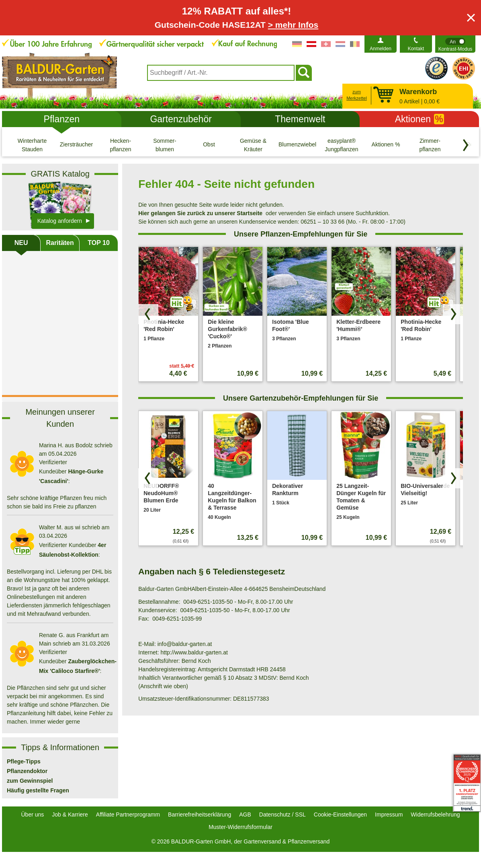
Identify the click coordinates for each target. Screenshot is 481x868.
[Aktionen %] (386, 145)
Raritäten (60, 243)
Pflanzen (62, 119)
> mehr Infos (293, 25)
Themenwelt (300, 119)
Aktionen (420, 119)
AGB (245, 815)
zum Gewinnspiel (30, 781)
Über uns (33, 815)
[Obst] (209, 145)
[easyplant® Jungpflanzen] (342, 145)
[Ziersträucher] (76, 145)
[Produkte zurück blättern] (148, 314)
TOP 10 (99, 243)
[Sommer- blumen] (165, 145)
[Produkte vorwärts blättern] (453, 314)
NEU (21, 243)
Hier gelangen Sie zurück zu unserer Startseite (200, 213)
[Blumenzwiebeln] (297, 145)
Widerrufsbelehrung (435, 815)
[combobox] (221, 73)
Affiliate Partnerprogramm (128, 815)
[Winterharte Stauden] (32, 145)
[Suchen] (304, 73)
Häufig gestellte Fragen (38, 790)
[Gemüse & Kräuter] (253, 145)
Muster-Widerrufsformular (240, 827)
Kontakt (416, 49)
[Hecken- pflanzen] (121, 145)
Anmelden (381, 49)
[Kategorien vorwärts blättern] (466, 145)
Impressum (389, 815)
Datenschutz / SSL (282, 815)
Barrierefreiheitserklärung (200, 815)
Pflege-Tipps (24, 761)
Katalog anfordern (60, 221)
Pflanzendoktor (27, 771)
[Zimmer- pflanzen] (430, 145)
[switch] (455, 44)
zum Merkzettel (357, 95)
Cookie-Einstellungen (340, 815)
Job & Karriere (70, 815)
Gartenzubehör (181, 119)
